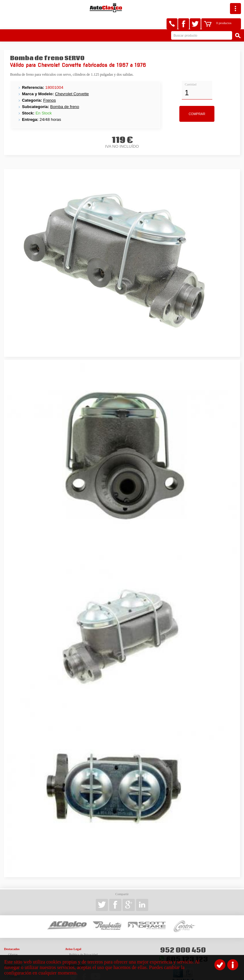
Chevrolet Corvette (72, 80)
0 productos (212, 8)
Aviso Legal (73, 935)
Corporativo (13, 951)
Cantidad (191, 70)
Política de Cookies (82, 946)
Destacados (12, 935)
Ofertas (13, 940)
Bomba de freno (65, 93)
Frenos (50, 86)
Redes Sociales (75, 951)
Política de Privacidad (84, 940)
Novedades (15, 946)
